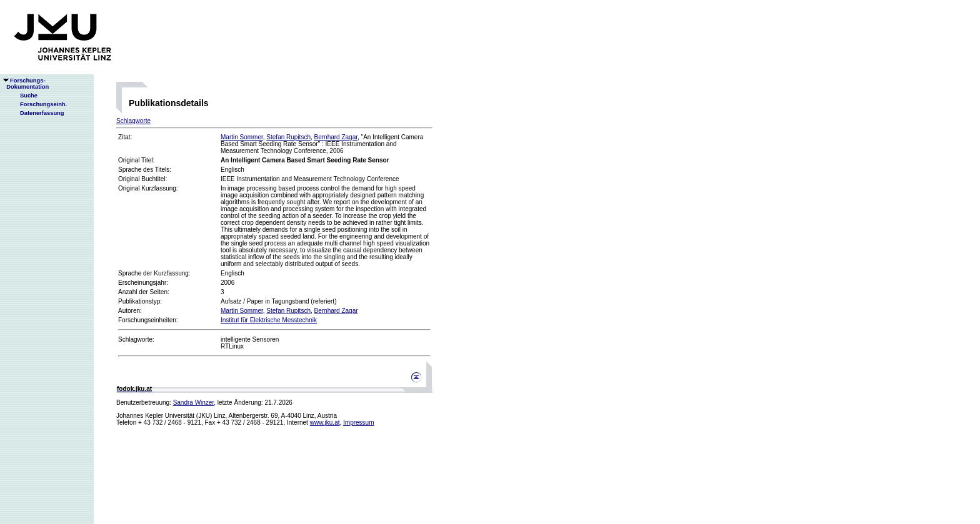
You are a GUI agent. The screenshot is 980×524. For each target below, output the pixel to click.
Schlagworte (133, 121)
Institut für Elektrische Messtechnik (269, 320)
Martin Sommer (242, 137)
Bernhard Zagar (336, 137)
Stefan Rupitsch (288, 137)
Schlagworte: (136, 339)
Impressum (358, 423)
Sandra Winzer (194, 403)
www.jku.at (325, 423)
